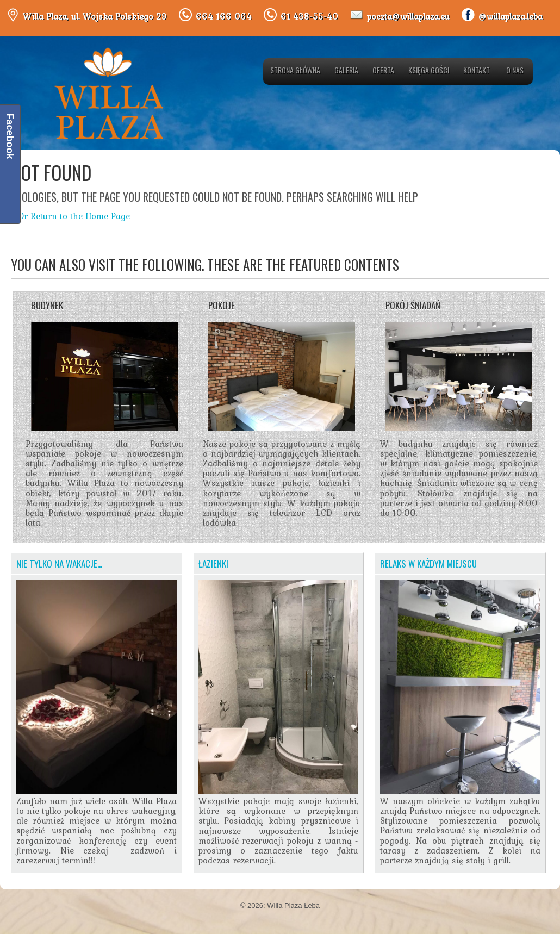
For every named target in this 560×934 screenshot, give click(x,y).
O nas (515, 70)
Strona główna (295, 70)
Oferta (383, 70)
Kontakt (477, 70)
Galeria (346, 70)
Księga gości (429, 70)
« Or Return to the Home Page (70, 216)
